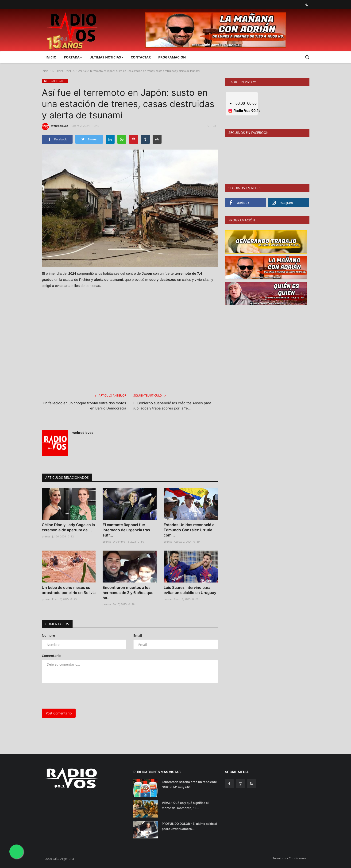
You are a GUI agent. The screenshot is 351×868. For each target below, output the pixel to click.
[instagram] (240, 784)
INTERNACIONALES (63, 71)
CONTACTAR (141, 57)
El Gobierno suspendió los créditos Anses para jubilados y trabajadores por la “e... (172, 406)
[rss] (251, 784)
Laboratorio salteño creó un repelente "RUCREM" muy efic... (189, 784)
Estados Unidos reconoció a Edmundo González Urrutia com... (189, 530)
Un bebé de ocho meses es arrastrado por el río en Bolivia (69, 590)
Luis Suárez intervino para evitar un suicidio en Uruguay (190, 590)
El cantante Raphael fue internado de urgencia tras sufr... (126, 530)
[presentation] (77, 696)
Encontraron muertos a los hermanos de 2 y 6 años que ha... (128, 593)
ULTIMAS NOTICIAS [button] (106, 57)
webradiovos (55, 127)
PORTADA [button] (73, 57)
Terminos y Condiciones (289, 858)
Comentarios (57, 624)
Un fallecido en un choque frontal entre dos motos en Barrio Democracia (84, 406)
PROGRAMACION (172, 57)
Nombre (48, 635)
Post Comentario (59, 713)
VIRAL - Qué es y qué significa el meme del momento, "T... (185, 805)
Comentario (51, 656)
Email (138, 635)
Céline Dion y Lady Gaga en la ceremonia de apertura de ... (68, 527)
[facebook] (229, 784)
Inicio (51, 57)
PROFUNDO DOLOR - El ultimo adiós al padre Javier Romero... (189, 826)
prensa (46, 536)
